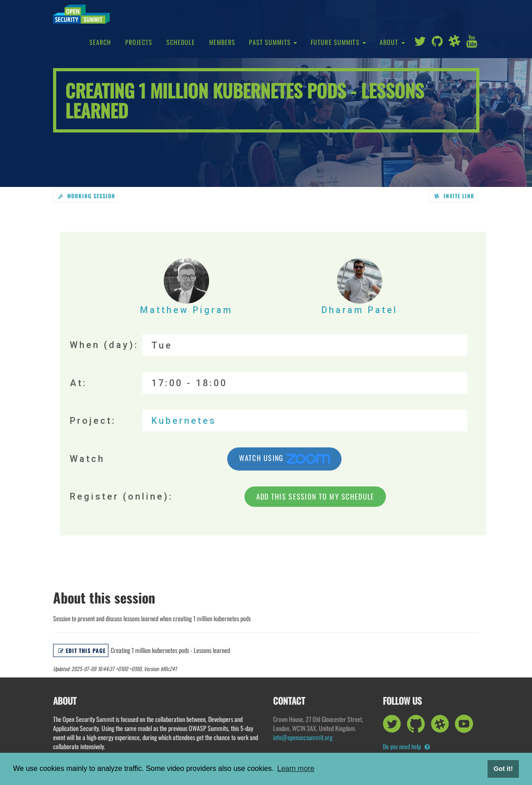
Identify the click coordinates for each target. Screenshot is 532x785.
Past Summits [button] (273, 42)
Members (222, 42)
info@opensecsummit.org (303, 737)
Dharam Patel (360, 287)
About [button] (392, 42)
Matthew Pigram (186, 287)
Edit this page (82, 650)
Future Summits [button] (338, 42)
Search (100, 42)
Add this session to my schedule (315, 496)
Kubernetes (184, 421)
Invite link (454, 196)
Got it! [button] (503, 769)
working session (87, 196)
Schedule (181, 42)
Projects (139, 42)
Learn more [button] (296, 768)
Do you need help (406, 746)
